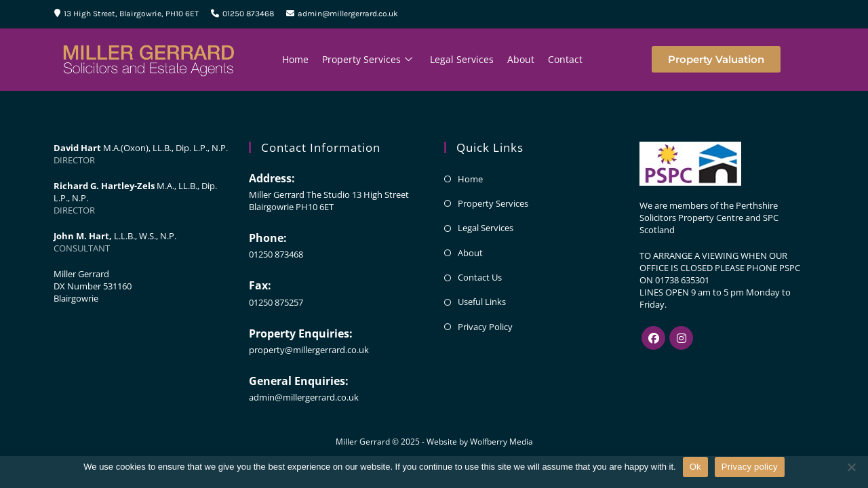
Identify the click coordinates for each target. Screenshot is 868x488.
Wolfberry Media (501, 442)
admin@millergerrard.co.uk (342, 14)
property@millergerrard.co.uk (309, 350)
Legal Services (462, 59)
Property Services (367, 60)
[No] (851, 467)
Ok (695, 467)
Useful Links (482, 302)
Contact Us (480, 277)
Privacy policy (750, 467)
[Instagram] (681, 338)
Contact (565, 59)
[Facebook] (653, 338)
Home (295, 59)
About (521, 59)
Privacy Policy (485, 327)
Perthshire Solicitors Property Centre (709, 211)
